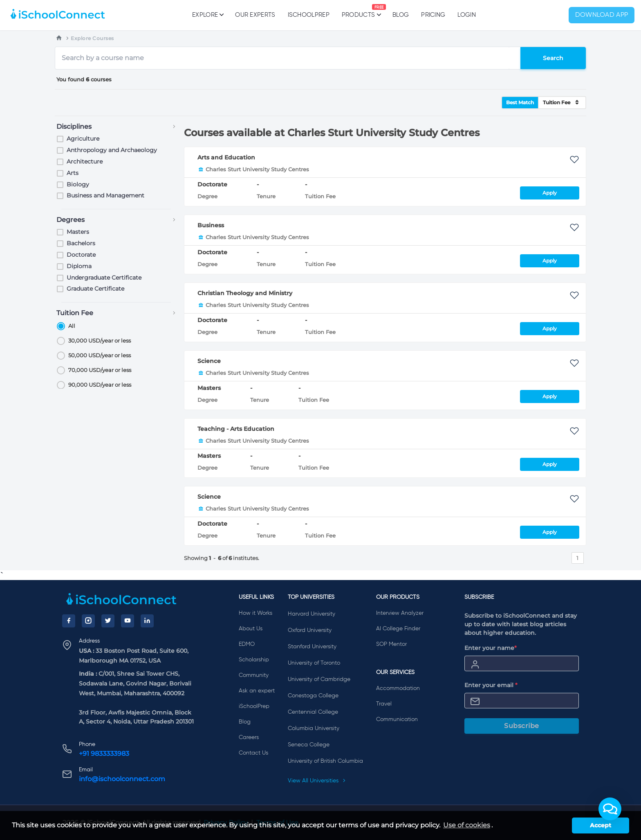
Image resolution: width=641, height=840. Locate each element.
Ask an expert (257, 691)
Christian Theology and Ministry (245, 293)
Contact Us (253, 753)
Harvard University (312, 614)
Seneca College (309, 745)
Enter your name (491, 648)
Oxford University (310, 630)
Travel (384, 704)
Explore (207, 15)
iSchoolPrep (309, 15)
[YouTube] (128, 621)
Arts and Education (226, 157)
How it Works (256, 613)
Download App (602, 15)
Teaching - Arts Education (236, 429)
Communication (397, 719)
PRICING (433, 15)
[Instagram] (88, 621)
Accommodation (398, 688)
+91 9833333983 (104, 754)
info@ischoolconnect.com (122, 779)
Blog (401, 15)
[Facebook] (69, 621)
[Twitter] (108, 621)
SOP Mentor (391, 644)
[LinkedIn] (147, 621)
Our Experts (255, 15)
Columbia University (314, 728)
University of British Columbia (325, 761)
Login (467, 15)
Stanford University (312, 647)
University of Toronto (314, 663)
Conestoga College (313, 696)
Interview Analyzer (400, 613)
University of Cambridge (319, 679)
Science (209, 361)
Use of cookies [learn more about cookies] (467, 825)
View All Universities (317, 781)
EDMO (247, 644)
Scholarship (254, 660)
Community (254, 675)
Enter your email (491, 685)
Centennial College (313, 712)
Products (358, 11)
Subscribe (522, 726)
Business (211, 225)
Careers (249, 737)
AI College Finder (398, 629)
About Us (251, 629)
